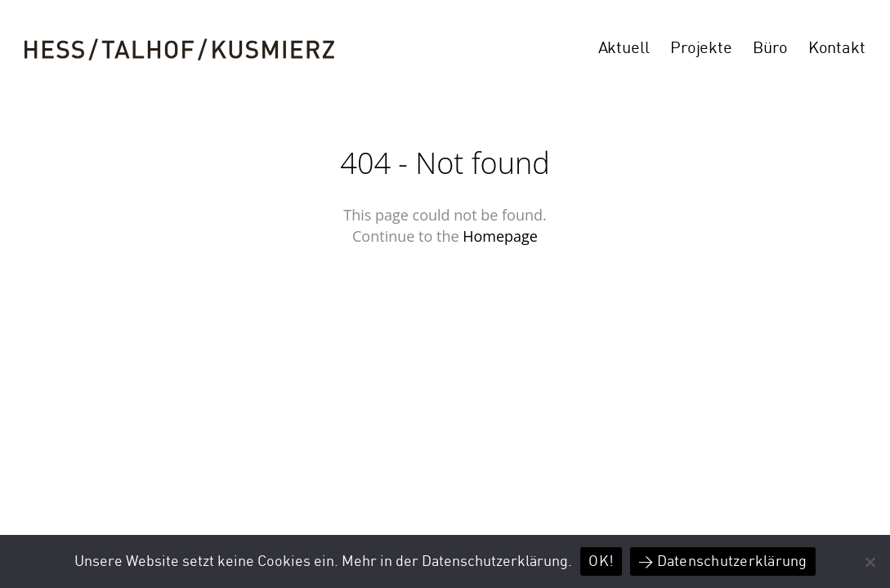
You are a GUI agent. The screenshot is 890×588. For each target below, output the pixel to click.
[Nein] (870, 562)
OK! (601, 561)
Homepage (500, 236)
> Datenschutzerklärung (723, 561)
